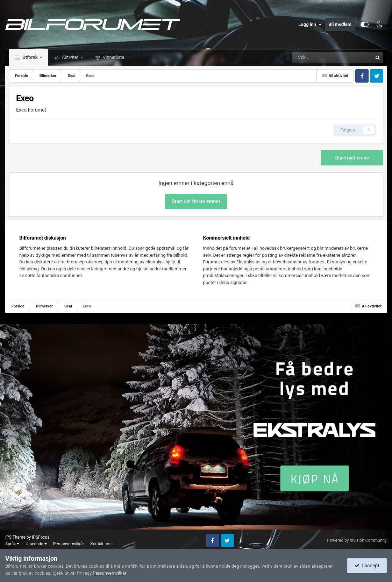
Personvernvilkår (69, 544)
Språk (12, 544)
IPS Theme (15, 537)
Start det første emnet (196, 201)
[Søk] (309, 57)
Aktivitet (70, 57)
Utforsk (30, 57)
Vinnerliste (113, 57)
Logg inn (310, 24)
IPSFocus (41, 537)
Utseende (36, 544)
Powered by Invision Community (357, 540)
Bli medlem (340, 24)
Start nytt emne (352, 158)
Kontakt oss (101, 544)
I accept (367, 566)
